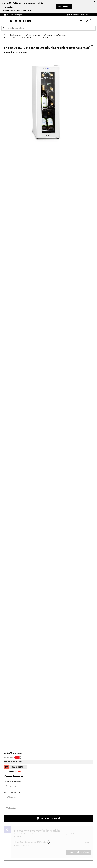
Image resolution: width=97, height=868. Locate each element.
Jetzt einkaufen (64, 6)
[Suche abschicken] (4, 28)
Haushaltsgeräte (16, 35)
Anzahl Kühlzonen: (12, 792)
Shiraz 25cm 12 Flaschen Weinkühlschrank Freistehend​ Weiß (26, 38)
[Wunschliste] (86, 21)
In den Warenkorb (49, 818)
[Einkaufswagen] (92, 21)
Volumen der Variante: (13, 781)
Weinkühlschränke (33, 35)
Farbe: (6, 803)
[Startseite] (7, 35)
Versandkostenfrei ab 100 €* (82, 15)
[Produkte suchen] (48, 28)
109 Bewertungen (22, 52)
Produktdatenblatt (9, 757)
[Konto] (81, 21)
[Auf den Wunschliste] (92, 46)
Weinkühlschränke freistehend (55, 35)
